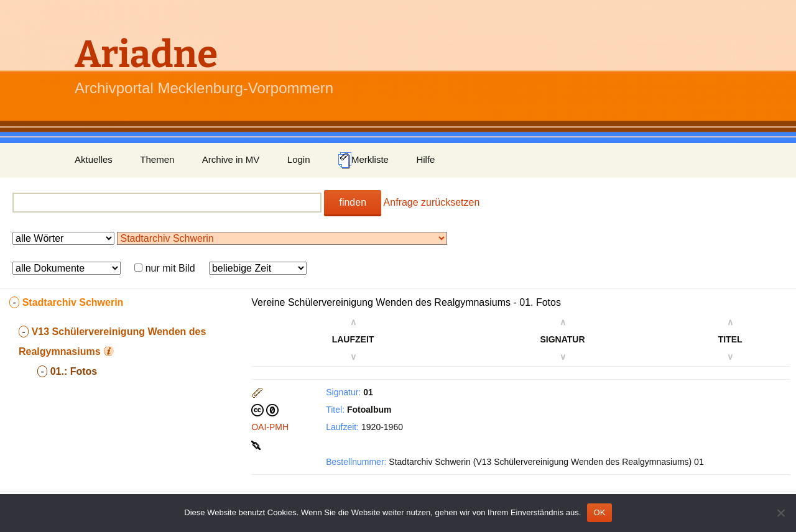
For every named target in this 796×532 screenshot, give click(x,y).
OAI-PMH (270, 427)
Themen (157, 159)
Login (299, 159)
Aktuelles (94, 159)
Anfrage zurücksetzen (432, 202)
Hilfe (425, 159)
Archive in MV (231, 159)
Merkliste (363, 160)
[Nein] (780, 513)
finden (353, 202)
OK (599, 512)
